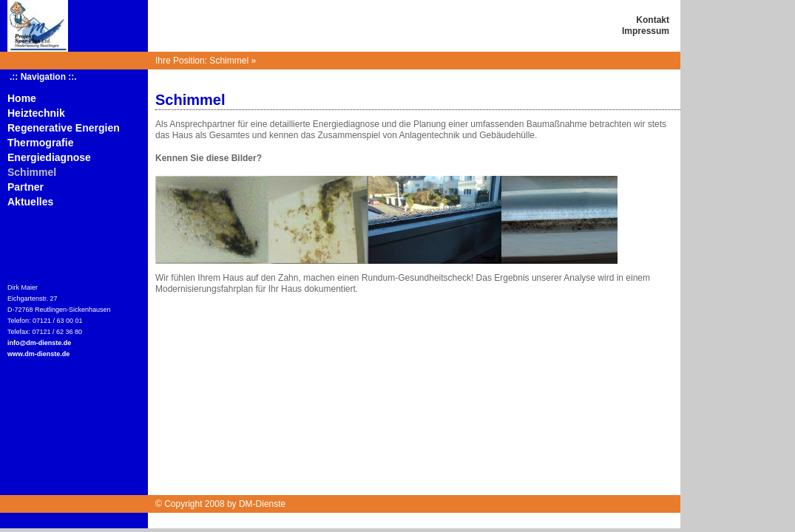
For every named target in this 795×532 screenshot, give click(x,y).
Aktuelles (30, 202)
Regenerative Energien (64, 128)
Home (22, 98)
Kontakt (653, 20)
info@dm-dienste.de (39, 343)
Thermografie (40, 143)
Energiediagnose (49, 157)
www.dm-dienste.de (38, 354)
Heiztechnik (36, 113)
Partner (26, 187)
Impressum (646, 31)
